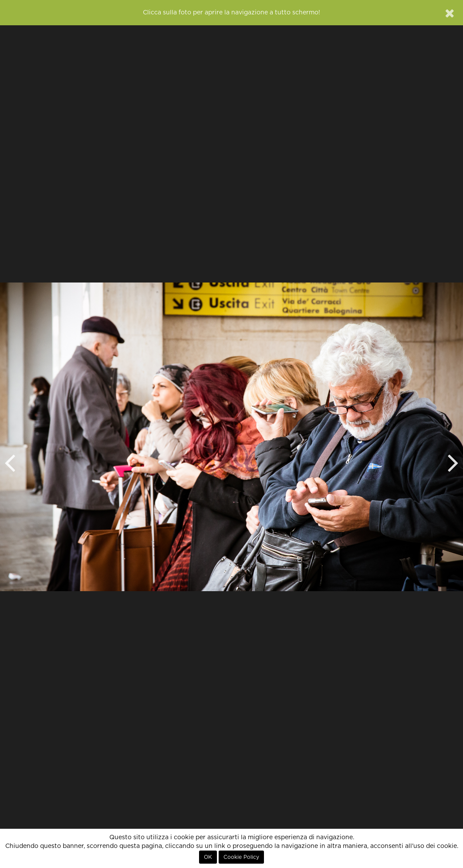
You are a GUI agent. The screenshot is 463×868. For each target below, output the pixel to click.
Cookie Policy (241, 857)
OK (208, 857)
